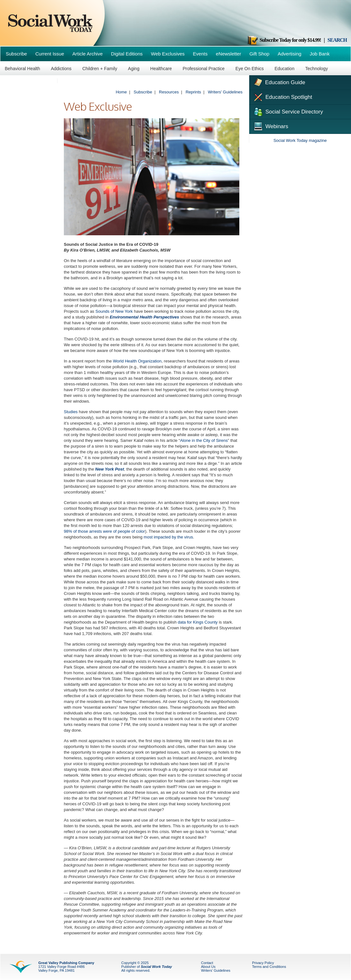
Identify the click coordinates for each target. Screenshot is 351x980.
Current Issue (50, 54)
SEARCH (337, 40)
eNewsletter (228, 54)
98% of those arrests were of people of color (104, 531)
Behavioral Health (22, 69)
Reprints (193, 92)
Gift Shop (260, 54)
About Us (208, 967)
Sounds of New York (114, 311)
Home (121, 92)
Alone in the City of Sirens (204, 440)
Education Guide (279, 82)
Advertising (289, 54)
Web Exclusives (168, 54)
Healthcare (161, 69)
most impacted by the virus (168, 537)
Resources (169, 92)
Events (200, 54)
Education (284, 69)
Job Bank (320, 54)
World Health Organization (137, 361)
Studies (71, 412)
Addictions (61, 69)
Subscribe (16, 54)
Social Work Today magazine (300, 140)
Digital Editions (127, 54)
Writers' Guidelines (225, 92)
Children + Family (100, 69)
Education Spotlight (282, 97)
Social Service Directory (288, 111)
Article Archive (88, 54)
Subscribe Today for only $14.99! (284, 40)
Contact (207, 963)
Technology (317, 69)
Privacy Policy (263, 963)
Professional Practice (204, 69)
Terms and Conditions (269, 967)
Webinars (270, 126)
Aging (134, 69)
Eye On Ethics (250, 69)
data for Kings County (198, 622)
